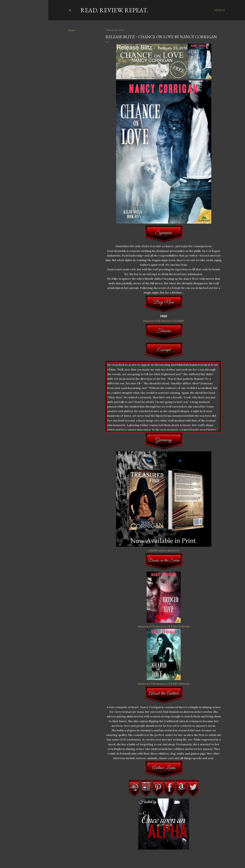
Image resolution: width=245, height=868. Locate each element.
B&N (181, 321)
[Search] (220, 10)
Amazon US (151, 321)
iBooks (185, 626)
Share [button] (72, 30)
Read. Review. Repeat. (114, 10)
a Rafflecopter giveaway (164, 550)
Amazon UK (168, 321)
